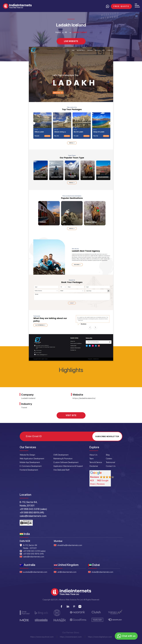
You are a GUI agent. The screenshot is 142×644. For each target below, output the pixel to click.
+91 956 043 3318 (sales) (34, 551)
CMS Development (61, 455)
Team (92, 459)
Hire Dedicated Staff (61, 470)
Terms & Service (96, 462)
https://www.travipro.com (71, 637)
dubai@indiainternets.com (102, 572)
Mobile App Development (30, 462)
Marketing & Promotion (63, 459)
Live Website (71, 41)
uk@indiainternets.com (67, 572)
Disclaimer (94, 466)
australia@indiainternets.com (35, 572)
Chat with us (126, 636)
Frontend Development (29, 470)
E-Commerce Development (31, 466)
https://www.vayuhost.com (42, 637)
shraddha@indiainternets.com (70, 545)
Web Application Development (32, 459)
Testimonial (111, 462)
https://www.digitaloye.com (100, 637)
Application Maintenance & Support (68, 466)
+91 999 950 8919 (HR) (33, 554)
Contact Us (111, 466)
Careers (109, 459)
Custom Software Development (66, 462)
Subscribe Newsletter (107, 436)
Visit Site (71, 415)
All (66, 32)
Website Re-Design (27, 455)
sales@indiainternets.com (34, 557)
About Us (93, 455)
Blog (108, 455)
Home (58, 32)
